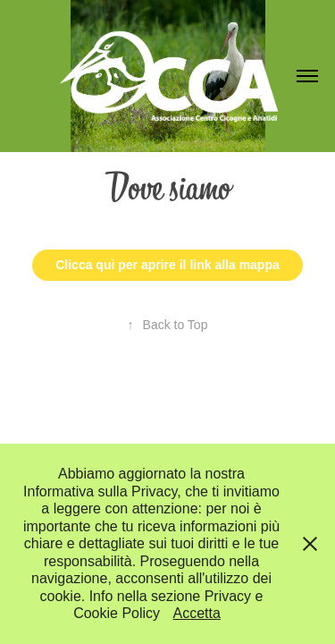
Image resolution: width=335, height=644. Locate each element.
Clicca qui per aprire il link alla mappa (167, 265)
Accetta (197, 613)
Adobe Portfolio (197, 386)
